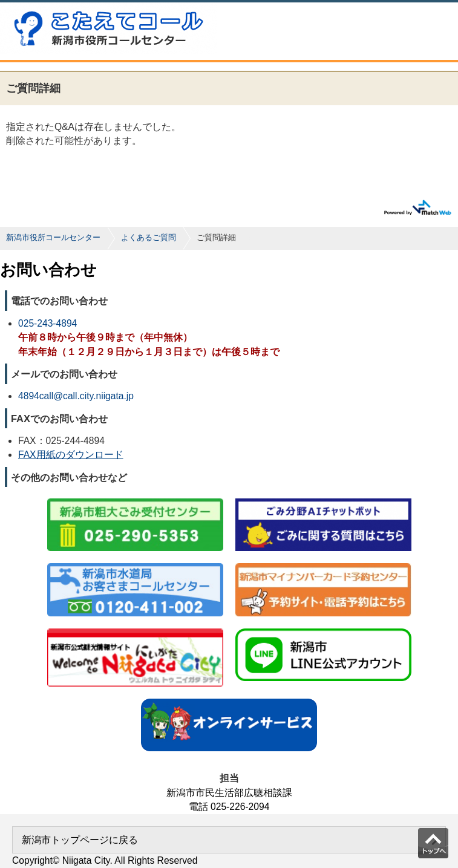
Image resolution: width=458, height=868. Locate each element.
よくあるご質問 (149, 237)
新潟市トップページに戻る (80, 840)
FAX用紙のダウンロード (71, 455)
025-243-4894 (47, 323)
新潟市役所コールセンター (53, 237)
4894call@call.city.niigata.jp (76, 396)
